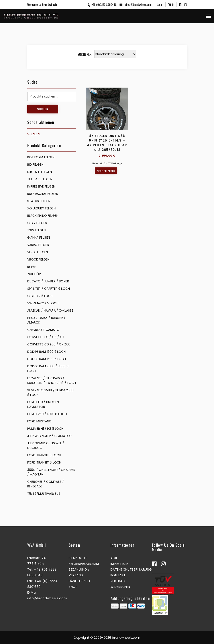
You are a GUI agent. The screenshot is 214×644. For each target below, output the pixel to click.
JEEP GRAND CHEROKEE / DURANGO (46, 446)
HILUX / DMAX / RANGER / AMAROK (46, 320)
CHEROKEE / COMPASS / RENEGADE (46, 484)
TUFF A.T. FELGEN (40, 179)
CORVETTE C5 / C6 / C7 (46, 337)
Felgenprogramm (84, 564)
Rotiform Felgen (41, 157)
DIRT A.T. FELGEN (40, 172)
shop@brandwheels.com (135, 4)
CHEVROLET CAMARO (43, 330)
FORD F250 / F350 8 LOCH (47, 414)
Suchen (43, 109)
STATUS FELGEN (39, 201)
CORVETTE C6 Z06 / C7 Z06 (49, 344)
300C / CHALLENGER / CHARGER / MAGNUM (51, 472)
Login (160, 4)
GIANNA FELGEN (39, 238)
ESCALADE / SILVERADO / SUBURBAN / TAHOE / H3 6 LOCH (52, 380)
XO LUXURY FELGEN (41, 208)
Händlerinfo (80, 581)
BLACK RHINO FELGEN (43, 216)
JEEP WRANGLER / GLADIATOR (50, 436)
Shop (73, 587)
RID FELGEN (35, 165)
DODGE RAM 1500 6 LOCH (47, 359)
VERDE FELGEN (38, 252)
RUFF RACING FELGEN (43, 194)
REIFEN (32, 267)
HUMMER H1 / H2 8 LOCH (45, 429)
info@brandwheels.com (47, 598)
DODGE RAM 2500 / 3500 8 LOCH (48, 369)
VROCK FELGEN (38, 259)
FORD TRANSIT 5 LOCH (44, 455)
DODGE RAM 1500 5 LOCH (47, 352)
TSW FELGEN (36, 230)
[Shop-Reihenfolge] (115, 54)
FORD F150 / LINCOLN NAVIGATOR (43, 404)
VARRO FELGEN (38, 245)
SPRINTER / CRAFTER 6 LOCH (49, 289)
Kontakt (118, 575)
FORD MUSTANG (39, 421)
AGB (114, 558)
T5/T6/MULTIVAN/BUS (44, 494)
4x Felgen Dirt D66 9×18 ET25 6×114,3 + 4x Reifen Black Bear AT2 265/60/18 (107, 143)
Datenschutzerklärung (131, 569)
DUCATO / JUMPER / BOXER (48, 281)
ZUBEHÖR (34, 274)
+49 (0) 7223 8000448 (102, 4)
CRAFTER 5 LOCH (40, 296)
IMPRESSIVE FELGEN (41, 186)
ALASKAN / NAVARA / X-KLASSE (50, 310)
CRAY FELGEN (37, 223)
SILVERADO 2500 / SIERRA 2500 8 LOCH (51, 392)
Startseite (78, 558)
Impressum (119, 564)
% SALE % (34, 134)
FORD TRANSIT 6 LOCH (44, 462)
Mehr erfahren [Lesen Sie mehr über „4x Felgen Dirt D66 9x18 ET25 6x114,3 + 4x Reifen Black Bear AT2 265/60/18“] (106, 171)
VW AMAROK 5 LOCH (43, 303)
